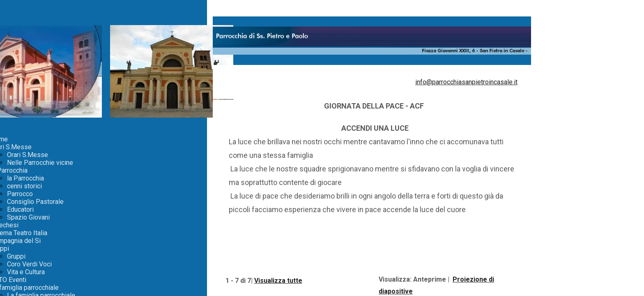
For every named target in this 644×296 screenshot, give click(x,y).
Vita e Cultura (26, 272)
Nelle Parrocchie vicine (40, 163)
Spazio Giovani (28, 217)
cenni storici (24, 186)
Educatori (20, 209)
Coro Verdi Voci (29, 264)
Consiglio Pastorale (35, 202)
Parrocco (20, 194)
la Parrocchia (25, 178)
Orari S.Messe (28, 155)
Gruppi (16, 256)
